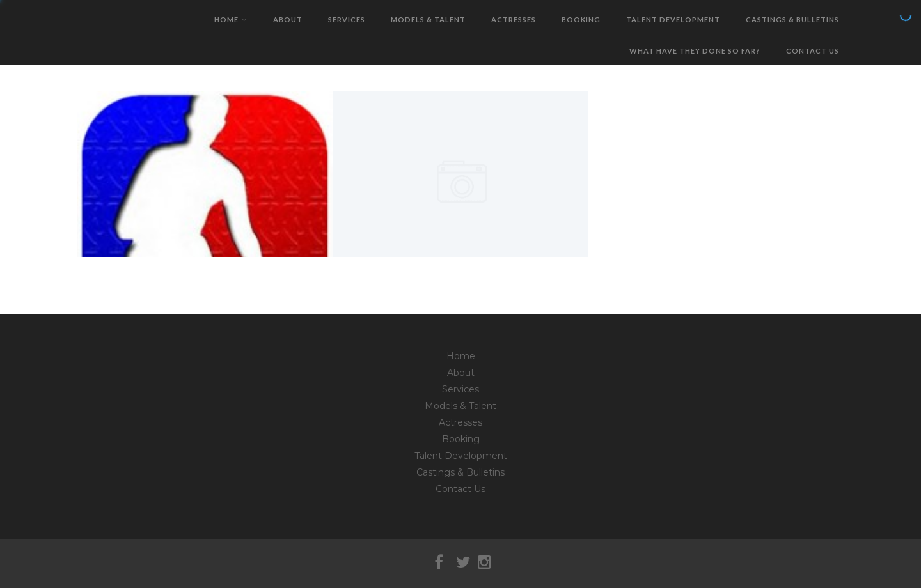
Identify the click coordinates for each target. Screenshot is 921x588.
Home (231, 19)
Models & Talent (428, 19)
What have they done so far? (695, 51)
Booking (581, 19)
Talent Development (673, 19)
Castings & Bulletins (792, 19)
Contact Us (813, 51)
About (288, 19)
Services (347, 19)
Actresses (514, 19)
